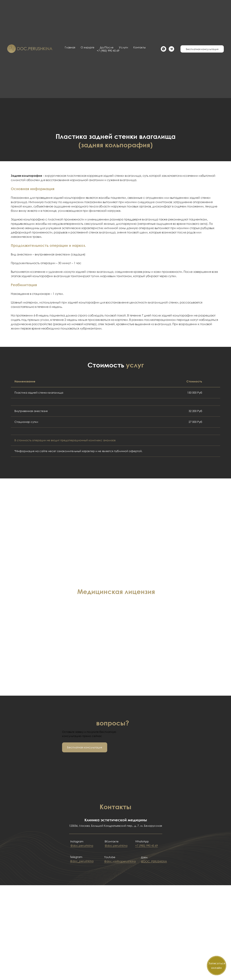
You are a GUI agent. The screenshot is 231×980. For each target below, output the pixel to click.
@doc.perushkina (82, 845)
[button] (85, 747)
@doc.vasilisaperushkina (120, 861)
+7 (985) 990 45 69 (146, 845)
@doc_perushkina (82, 861)
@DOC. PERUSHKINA (154, 861)
